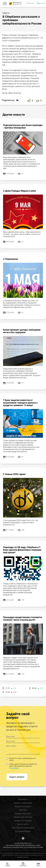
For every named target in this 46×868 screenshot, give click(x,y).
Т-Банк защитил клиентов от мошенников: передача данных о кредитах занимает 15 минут (20, 403)
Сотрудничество (23, 831)
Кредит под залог (23, 814)
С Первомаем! (11, 259)
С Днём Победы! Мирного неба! (20, 191)
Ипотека (23, 810)
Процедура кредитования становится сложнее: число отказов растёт (23, 619)
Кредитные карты (23, 806)
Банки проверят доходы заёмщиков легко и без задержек (22, 331)
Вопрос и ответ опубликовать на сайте (21, 759)
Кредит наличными (23, 803)
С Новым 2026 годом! (14, 474)
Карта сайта (23, 824)
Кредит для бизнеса (23, 817)
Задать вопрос (17, 777)
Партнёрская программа (23, 828)
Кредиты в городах (23, 821)
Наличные (23, 866)
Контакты (23, 799)
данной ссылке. (23, 857)
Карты (38, 866)
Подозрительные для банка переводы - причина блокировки (23, 126)
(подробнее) (14, 768)
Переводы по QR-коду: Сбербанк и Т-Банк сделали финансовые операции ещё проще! (22, 550)
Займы (8, 866)
